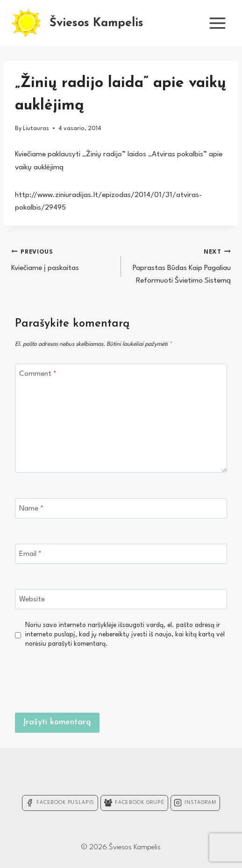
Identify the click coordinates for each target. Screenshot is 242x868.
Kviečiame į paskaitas (62, 259)
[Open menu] (217, 23)
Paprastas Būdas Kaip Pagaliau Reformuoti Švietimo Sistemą (180, 265)
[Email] (121, 554)
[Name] (121, 508)
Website (32, 599)
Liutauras (36, 128)
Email (30, 554)
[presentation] (156, 679)
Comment (38, 374)
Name (31, 509)
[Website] (121, 599)
